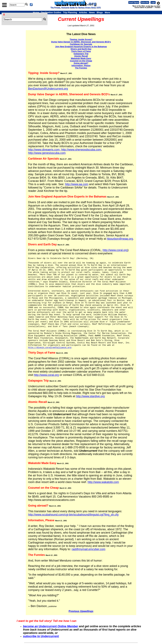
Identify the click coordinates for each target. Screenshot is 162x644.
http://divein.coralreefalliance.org (50, 348)
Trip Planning (70, 12)
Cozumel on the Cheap (81, 61)
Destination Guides (51, 12)
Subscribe (145, 2)
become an (31, 626)
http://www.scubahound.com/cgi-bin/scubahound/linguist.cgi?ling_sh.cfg (73, 515)
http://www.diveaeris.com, (45, 150)
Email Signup (134, 2)
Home (36, 12)
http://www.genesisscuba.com (47, 153)
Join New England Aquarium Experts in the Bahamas (81, 47)
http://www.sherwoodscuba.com (81, 150)
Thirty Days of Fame (81, 51)
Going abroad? (81, 63)
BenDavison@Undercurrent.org (48, 89)
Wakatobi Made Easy (81, 58)
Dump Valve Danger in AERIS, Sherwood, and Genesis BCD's (81, 42)
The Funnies (81, 68)
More (107, 12)
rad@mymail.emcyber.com (89, 549)
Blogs (100, 12)
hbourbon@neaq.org (120, 239)
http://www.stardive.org (90, 396)
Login (153, 2)
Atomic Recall (81, 56)
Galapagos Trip (81, 54)
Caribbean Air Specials (81, 44)
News (92, 12)
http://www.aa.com (77, 184)
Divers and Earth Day (81, 49)
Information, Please (81, 65)
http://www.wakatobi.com (103, 482)
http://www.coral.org (115, 250)
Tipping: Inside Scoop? (81, 39)
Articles (83, 12)
